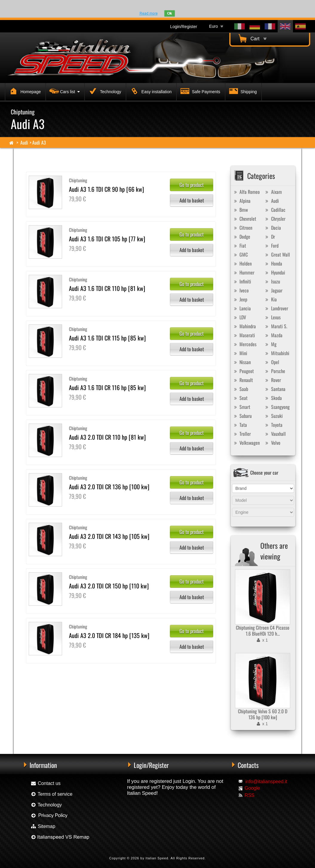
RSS (249, 795)
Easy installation (150, 91)
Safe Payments (200, 91)
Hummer (243, 272)
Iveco (241, 290)
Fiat (239, 246)
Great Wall (277, 254)
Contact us (46, 783)
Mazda (273, 335)
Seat (240, 398)
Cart (252, 38)
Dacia (272, 228)
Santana (275, 389)
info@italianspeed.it (266, 782)
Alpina (241, 201)
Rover (272, 380)
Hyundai (275, 272)
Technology (104, 91)
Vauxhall (275, 434)
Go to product (192, 185)
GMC (240, 254)
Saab (240, 389)
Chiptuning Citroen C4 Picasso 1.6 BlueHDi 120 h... (263, 631)
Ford (271, 246)
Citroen (242, 228)
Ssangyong (277, 407)
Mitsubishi (277, 353)
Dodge (241, 237)
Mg (270, 344)
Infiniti (242, 281)
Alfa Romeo (246, 192)
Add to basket (192, 200)
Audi (24, 142)
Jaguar (273, 290)
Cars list (64, 91)
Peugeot (243, 371)
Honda (273, 263)
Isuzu (272, 281)
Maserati (244, 335)
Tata (240, 425)
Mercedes (244, 344)
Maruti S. (276, 326)
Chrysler (275, 219)
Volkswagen (246, 443)
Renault (243, 380)
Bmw (240, 210)
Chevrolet (244, 219)
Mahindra (244, 326)
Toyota (273, 425)
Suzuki (273, 416)
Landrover (276, 308)
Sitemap (43, 826)
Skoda (273, 398)
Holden (242, 263)
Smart (241, 407)
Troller (242, 434)
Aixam (273, 192)
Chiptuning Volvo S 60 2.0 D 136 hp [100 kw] (263, 714)
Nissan (242, 362)
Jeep (240, 299)
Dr (269, 237)
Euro (216, 26)
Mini (240, 353)
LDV (239, 317)
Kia (270, 299)
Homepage (24, 91)
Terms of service (52, 794)
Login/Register (184, 27)
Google (252, 788)
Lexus (272, 317)
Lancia (242, 308)
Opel (272, 362)
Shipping (242, 91)
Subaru (242, 416)
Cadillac (275, 210)
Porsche (275, 371)
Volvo (272, 443)
